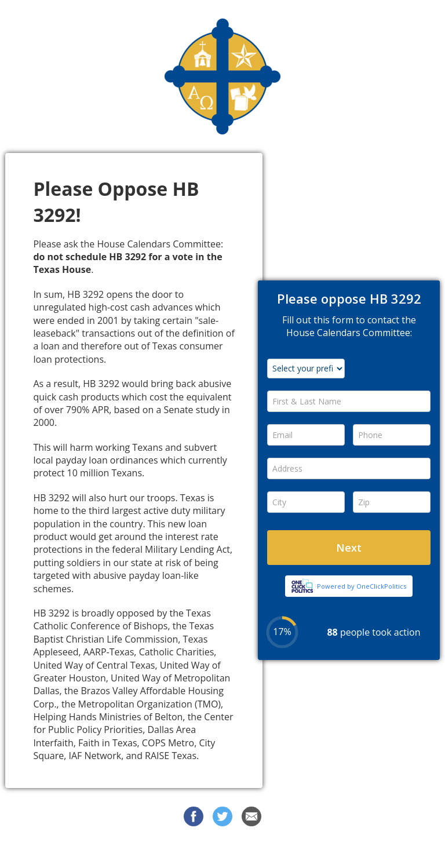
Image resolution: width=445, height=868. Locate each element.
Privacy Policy (323, 851)
